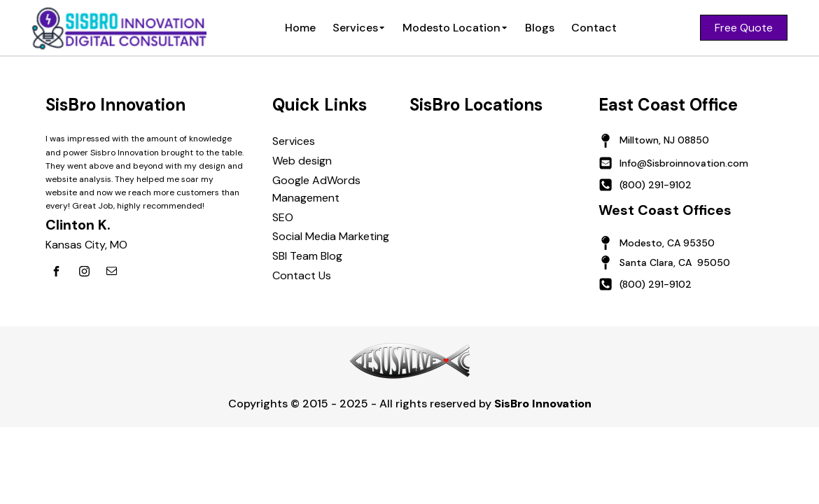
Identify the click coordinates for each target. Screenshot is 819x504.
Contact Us (302, 275)
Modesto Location (455, 28)
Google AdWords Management (316, 189)
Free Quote (744, 28)
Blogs (540, 28)
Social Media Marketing (331, 236)
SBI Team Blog (307, 256)
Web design (302, 161)
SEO (283, 217)
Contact (594, 28)
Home (300, 28)
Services (359, 28)
